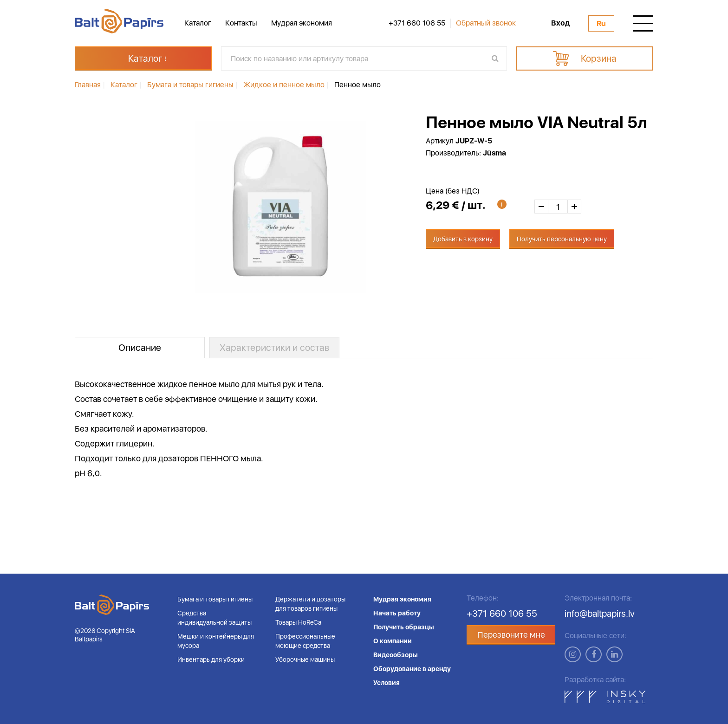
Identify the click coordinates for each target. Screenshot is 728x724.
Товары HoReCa (298, 622)
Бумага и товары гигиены (215, 599)
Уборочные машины (305, 659)
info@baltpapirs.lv (600, 614)
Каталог (198, 23)
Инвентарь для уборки (211, 659)
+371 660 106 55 (417, 23)
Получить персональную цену (562, 239)
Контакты (241, 23)
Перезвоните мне (511, 635)
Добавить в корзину (463, 239)
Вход (560, 23)
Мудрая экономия (302, 23)
